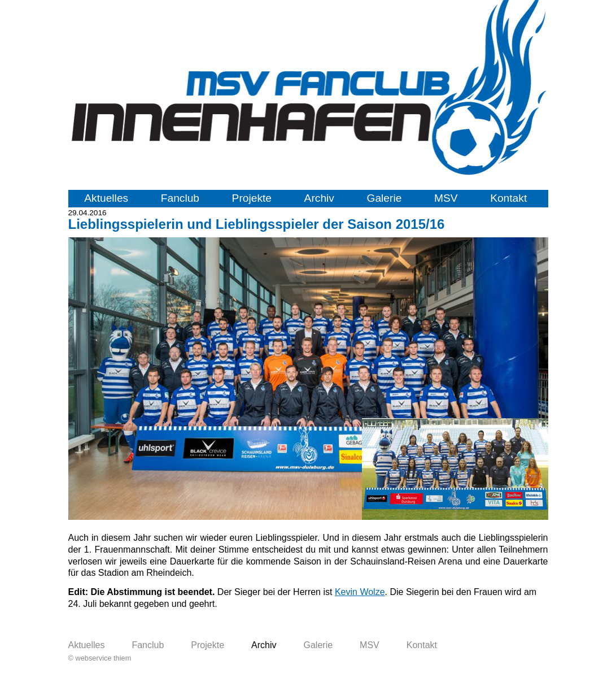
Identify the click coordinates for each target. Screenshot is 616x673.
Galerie (385, 198)
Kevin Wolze (360, 592)
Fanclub (180, 198)
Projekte (252, 198)
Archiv (319, 198)
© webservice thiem (100, 658)
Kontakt (508, 198)
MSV (446, 198)
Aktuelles (106, 198)
